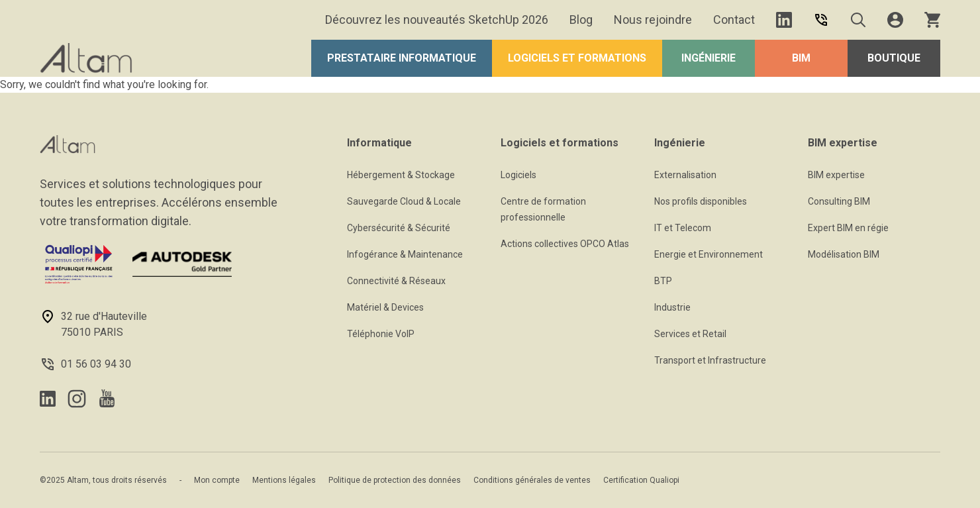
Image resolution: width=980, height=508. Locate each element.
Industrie (672, 307)
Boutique (894, 58)
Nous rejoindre (653, 20)
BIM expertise (836, 175)
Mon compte (217, 480)
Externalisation (685, 175)
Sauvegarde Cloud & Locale (404, 201)
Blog (581, 20)
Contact (734, 20)
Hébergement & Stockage (401, 175)
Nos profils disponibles (701, 201)
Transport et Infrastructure (710, 360)
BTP (663, 281)
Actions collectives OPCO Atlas (565, 244)
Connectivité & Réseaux (396, 281)
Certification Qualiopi (641, 480)
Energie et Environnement (709, 254)
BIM (801, 58)
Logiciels (518, 175)
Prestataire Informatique (402, 58)
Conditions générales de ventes (532, 480)
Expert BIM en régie (848, 228)
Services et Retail (690, 334)
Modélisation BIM (844, 254)
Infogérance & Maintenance (405, 254)
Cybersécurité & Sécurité (399, 228)
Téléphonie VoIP (381, 334)
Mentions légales (284, 480)
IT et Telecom (683, 228)
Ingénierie (709, 58)
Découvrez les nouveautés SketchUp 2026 (437, 20)
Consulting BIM (839, 201)
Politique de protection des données (395, 480)
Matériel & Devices (385, 307)
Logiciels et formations (577, 58)
